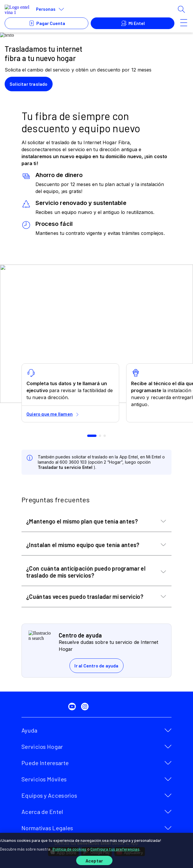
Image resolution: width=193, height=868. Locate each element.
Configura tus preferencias (115, 849)
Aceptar (94, 861)
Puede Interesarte (45, 763)
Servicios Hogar (42, 746)
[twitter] (60, 707)
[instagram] (86, 707)
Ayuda (30, 730)
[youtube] (73, 707)
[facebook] (48, 707)
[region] (96, 850)
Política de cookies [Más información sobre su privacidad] (69, 849)
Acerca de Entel (42, 812)
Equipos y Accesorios (49, 795)
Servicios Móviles (44, 779)
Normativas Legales (47, 828)
